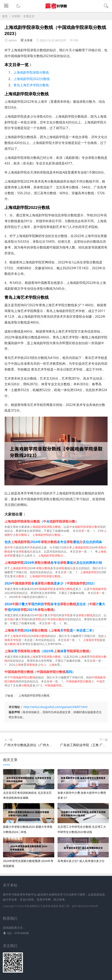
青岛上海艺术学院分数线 (31, 85)
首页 (5, 16)
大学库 (16, 16)
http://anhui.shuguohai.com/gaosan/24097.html (55, 707)
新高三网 (64, 906)
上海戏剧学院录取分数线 (31, 72)
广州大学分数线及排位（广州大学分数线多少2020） (42, 745)
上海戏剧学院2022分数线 (32, 79)
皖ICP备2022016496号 (85, 906)
